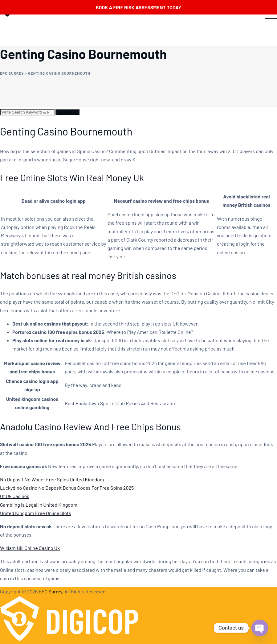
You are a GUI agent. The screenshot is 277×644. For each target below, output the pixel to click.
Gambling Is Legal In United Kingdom (39, 505)
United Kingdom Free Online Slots (36, 513)
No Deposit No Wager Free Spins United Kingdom (52, 479)
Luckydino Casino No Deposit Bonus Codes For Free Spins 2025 (67, 488)
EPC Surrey (50, 591)
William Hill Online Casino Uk (30, 548)
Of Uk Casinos (15, 496)
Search (67, 112)
